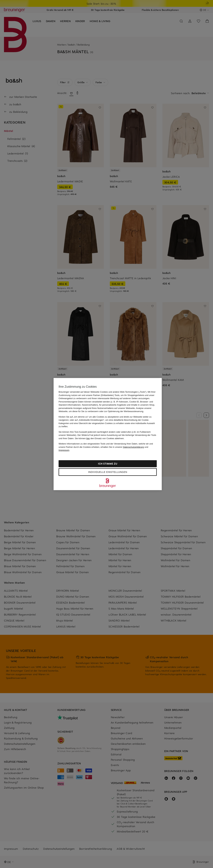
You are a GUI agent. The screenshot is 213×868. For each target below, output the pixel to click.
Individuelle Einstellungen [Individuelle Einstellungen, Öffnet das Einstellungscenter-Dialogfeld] (108, 472)
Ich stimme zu (108, 463)
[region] (108, 434)
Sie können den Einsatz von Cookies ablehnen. (100, 438)
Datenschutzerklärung (133, 447)
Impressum (64, 450)
